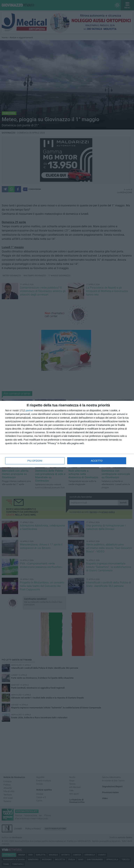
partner (29, 410)
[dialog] (67, 434)
